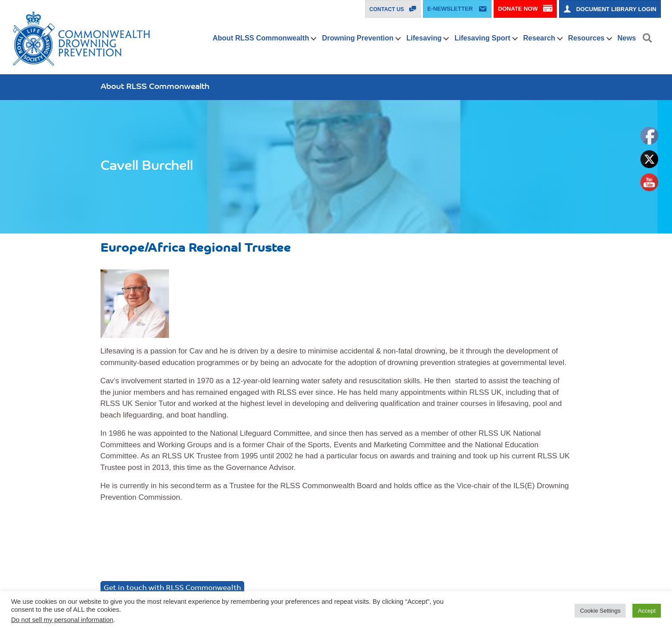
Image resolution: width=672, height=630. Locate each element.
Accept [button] (647, 611)
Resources (586, 38)
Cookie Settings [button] (600, 611)
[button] (314, 39)
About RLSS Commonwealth (261, 38)
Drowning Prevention (358, 38)
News (627, 38)
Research (539, 38)
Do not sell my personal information (62, 620)
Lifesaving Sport (482, 38)
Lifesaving (424, 38)
